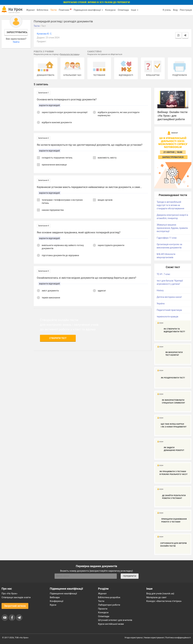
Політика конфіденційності (178, 638)
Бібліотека (43, 10)
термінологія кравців (167, 317)
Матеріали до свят (156, 597)
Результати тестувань (69, 54)
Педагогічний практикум (169, 310)
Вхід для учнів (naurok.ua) (160, 594)
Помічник (65, 10)
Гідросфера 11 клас (167, 238)
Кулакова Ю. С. (44, 34)
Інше (135, 10)
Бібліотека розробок (109, 597)
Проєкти (103, 609)
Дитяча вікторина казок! (169, 297)
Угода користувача (134, 638)
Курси (53, 605)
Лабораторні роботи (109, 605)
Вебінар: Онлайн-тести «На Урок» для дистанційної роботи (172, 116)
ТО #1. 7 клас (163, 274)
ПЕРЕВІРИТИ (130, 576)
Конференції (57, 601)
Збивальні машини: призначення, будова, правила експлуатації (172, 228)
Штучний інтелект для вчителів (115, 620)
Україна (160, 304)
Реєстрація (186, 10)
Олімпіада (123, 10)
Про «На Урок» (9, 594)
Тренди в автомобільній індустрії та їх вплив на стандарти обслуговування (170, 205)
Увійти (16, 42)
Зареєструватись (17, 32)
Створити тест (58, 338)
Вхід (175, 10)
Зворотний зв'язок (15, 606)
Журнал (30, 10)
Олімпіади (104, 616)
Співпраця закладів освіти (16, 597)
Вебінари (55, 597)
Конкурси (110, 10)
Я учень (167, 10)
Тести (53, 10)
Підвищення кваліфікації (88, 10)
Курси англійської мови (111, 624)
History (160, 290)
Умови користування (154, 638)
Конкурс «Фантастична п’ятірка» (164, 601)
